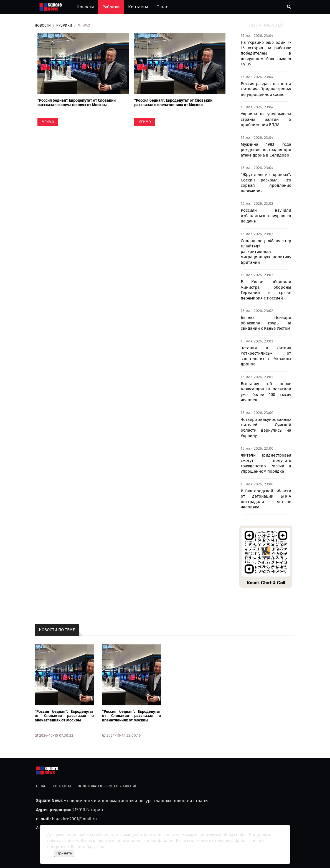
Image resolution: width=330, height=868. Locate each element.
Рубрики (111, 7)
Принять (64, 853)
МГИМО (48, 122)
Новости (85, 7)
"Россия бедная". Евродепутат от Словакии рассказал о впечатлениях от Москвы (77, 103)
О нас (162, 7)
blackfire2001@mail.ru (74, 819)
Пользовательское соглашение (107, 786)
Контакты (138, 7)
